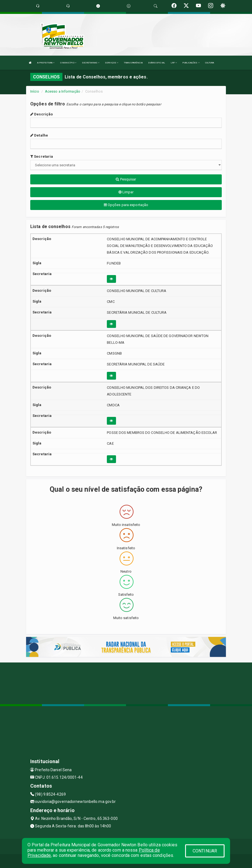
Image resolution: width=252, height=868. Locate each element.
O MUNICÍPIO (68, 63)
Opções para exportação (126, 205)
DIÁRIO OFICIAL (157, 63)
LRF (174, 63)
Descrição (41, 114)
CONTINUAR (205, 851)
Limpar (126, 192)
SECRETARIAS (91, 63)
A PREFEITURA (46, 63)
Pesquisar (126, 179)
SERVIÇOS (112, 63)
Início (35, 91)
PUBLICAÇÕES (191, 63)
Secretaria (42, 156)
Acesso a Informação (63, 91)
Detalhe (39, 135)
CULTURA (210, 63)
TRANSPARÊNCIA (133, 63)
